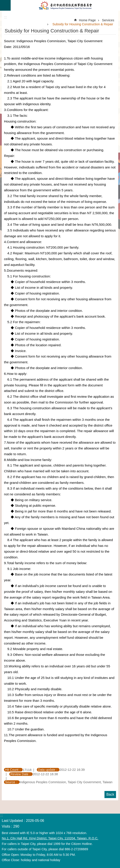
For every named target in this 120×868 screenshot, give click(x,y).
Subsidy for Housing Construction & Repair (83, 24)
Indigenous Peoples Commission (65, 5)
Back (110, 794)
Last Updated (12, 821)
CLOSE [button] (5, 5)
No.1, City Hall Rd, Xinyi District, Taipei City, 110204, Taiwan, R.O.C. (50, 838)
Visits (6, 826)
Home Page (87, 20)
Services (108, 20)
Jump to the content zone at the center (2, 2)
